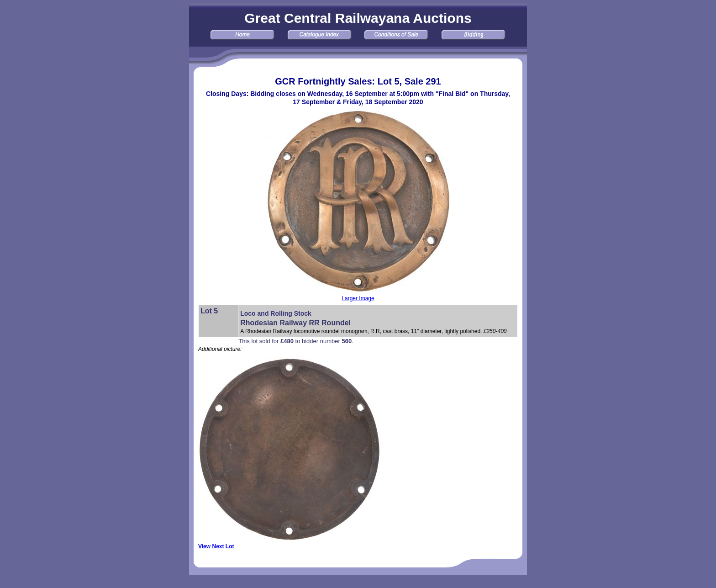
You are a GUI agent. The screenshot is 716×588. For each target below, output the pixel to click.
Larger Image (358, 298)
